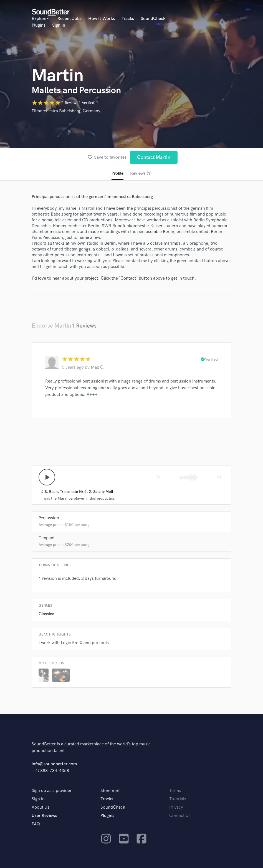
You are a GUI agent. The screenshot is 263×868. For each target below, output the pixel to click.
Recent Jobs (69, 19)
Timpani (46, 538)
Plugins (39, 25)
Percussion (49, 518)
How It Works (102, 19)
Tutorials (178, 799)
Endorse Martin (51, 326)
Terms (175, 791)
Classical (47, 614)
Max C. (98, 367)
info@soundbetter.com (54, 764)
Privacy (176, 807)
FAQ (36, 824)
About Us (41, 807)
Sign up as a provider (52, 791)
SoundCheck (153, 19)
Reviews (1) (141, 174)
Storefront (110, 791)
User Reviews (44, 816)
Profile (117, 174)
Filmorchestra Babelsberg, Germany (66, 111)
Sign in (59, 25)
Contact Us (180, 816)
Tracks (128, 19)
